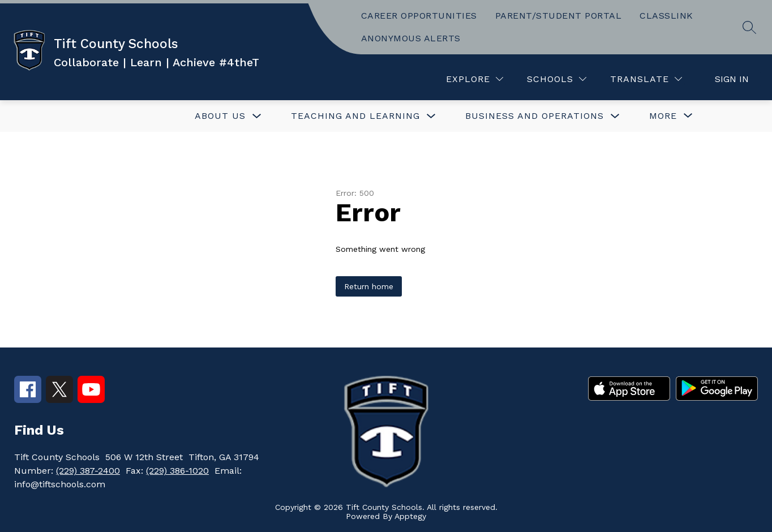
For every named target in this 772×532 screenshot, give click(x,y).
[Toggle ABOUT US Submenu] (257, 116)
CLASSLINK (666, 16)
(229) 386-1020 (177, 471)
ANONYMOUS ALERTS (411, 38)
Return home (369, 286)
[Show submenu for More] (663, 116)
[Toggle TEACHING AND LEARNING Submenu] (431, 116)
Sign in (732, 79)
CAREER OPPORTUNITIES (419, 16)
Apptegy (410, 516)
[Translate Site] (646, 79)
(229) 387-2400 (88, 471)
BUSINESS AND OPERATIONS (535, 116)
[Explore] (475, 79)
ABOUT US (220, 116)
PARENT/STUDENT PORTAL (559, 16)
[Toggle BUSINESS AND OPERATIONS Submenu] (615, 116)
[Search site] (749, 27)
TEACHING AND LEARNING (355, 116)
